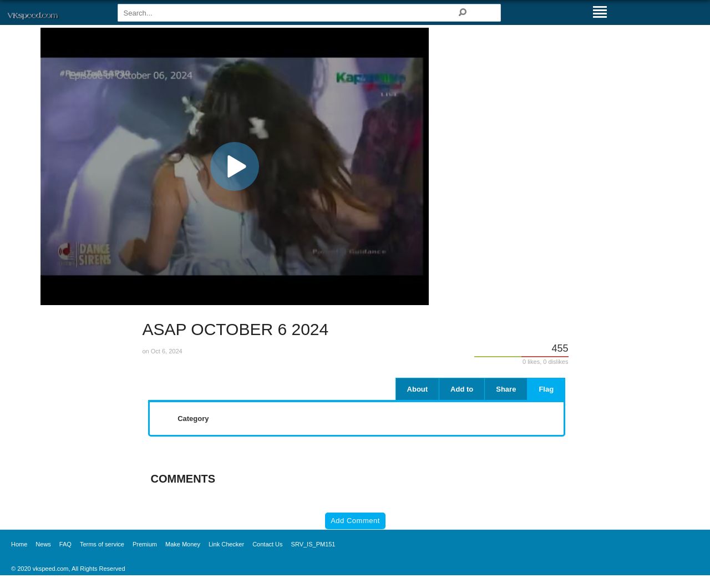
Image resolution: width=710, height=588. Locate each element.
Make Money (183, 544)
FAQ (65, 544)
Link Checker (226, 544)
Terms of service (102, 544)
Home (19, 544)
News (43, 544)
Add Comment (355, 521)
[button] (235, 166)
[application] (235, 166)
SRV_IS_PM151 (313, 544)
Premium (145, 544)
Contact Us (267, 544)
